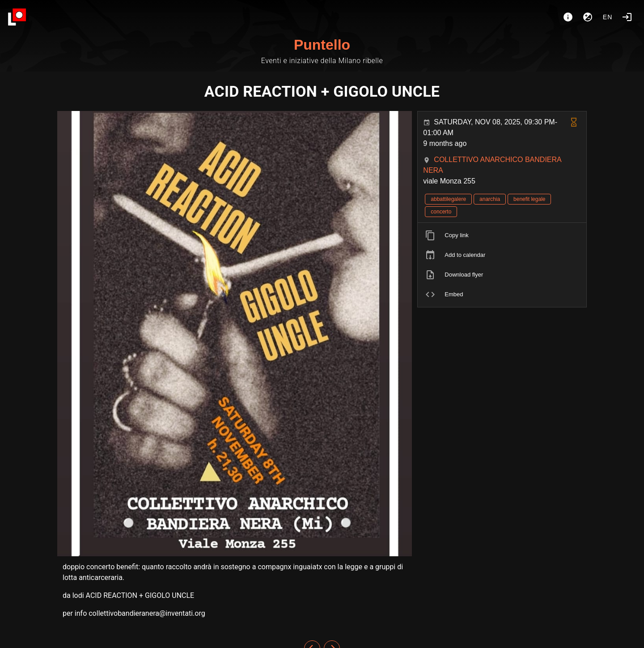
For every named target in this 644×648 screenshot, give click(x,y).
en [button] (608, 17)
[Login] (627, 17)
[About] (568, 17)
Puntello (322, 45)
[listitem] (502, 235)
